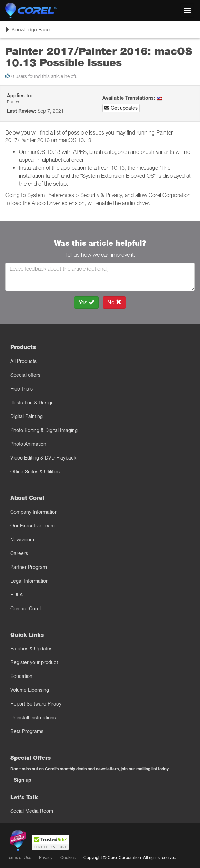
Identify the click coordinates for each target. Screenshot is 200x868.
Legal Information (29, 581)
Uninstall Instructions (33, 718)
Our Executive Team (33, 526)
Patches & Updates (31, 649)
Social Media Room (32, 811)
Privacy (46, 857)
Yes (86, 302)
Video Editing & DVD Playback (43, 458)
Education (21, 676)
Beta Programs (27, 731)
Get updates (121, 108)
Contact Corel (26, 609)
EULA (17, 595)
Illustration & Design (32, 403)
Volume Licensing (30, 690)
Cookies (68, 857)
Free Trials (22, 389)
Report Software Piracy (36, 704)
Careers (19, 553)
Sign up (23, 780)
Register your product (34, 662)
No (114, 302)
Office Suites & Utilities (35, 472)
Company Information (34, 512)
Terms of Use (19, 857)
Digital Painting (27, 416)
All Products (23, 361)
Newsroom (22, 540)
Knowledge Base (27, 32)
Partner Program (29, 567)
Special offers (25, 375)
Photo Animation (28, 444)
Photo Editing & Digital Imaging (44, 430)
